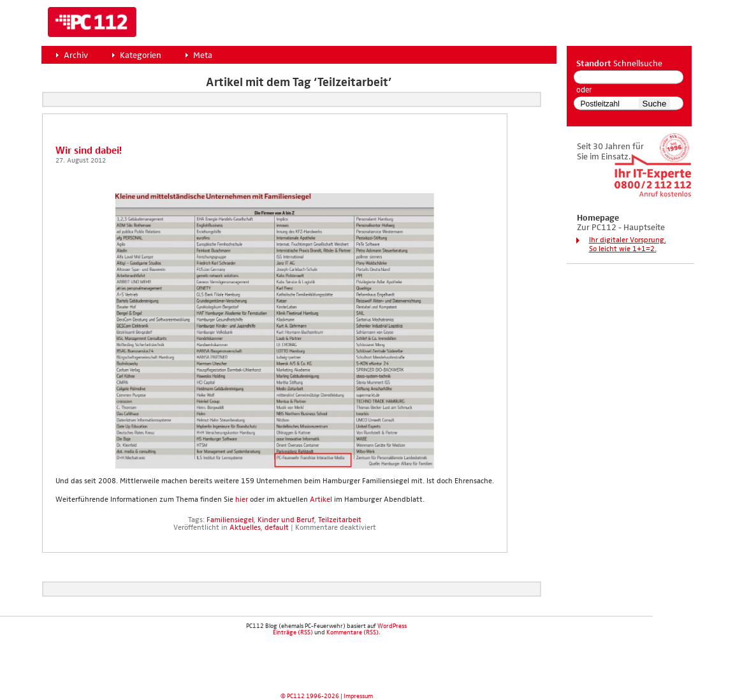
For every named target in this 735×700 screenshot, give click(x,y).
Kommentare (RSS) (353, 632)
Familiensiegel (230, 520)
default (277, 528)
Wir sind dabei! (89, 151)
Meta (203, 55)
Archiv (76, 55)
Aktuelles (245, 528)
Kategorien (141, 55)
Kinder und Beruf (286, 520)
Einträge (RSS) (293, 632)
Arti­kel (321, 500)
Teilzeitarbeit (340, 520)
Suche (655, 104)
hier (241, 500)
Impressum (358, 696)
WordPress (392, 626)
